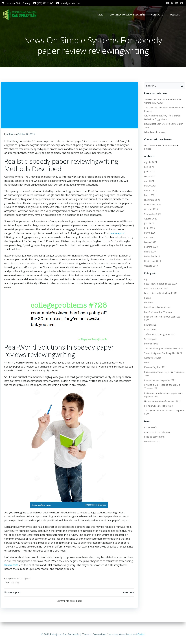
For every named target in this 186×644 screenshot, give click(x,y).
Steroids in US (150, 337)
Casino (146, 295)
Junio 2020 (148, 225)
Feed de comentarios (154, 430)
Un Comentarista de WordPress (159, 146)
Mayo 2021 (149, 173)
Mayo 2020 (149, 230)
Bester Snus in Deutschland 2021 (160, 290)
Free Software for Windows (157, 309)
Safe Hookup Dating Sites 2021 (159, 328)
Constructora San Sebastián (128, 15)
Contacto (158, 15)
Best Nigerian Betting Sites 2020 (159, 281)
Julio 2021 (148, 164)
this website (26, 567)
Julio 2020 (148, 220)
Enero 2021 (149, 192)
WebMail (176, 15)
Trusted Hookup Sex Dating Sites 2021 (162, 342)
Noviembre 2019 (151, 258)
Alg (144, 276)
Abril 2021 (148, 178)
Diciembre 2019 (151, 253)
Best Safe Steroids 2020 (155, 286)
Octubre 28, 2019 (26, 136)
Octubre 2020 (150, 206)
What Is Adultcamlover (154, 133)
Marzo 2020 (149, 239)
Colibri (141, 635)
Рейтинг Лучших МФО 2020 (157, 400)
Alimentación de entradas (156, 426)
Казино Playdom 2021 (154, 361)
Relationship (149, 319)
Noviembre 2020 (151, 202)
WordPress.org (150, 435)
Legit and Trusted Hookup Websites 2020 (164, 314)
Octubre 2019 (150, 263)
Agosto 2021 (149, 159)
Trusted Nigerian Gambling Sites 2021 (162, 347)
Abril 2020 (148, 235)
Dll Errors (148, 300)
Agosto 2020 (149, 216)
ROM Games (149, 323)
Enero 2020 (149, 249)
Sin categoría (24, 581)
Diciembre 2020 (151, 197)
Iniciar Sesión (150, 421)
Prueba (182, 146)
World (146, 356)
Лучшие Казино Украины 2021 (159, 374)
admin (11, 136)
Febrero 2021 (150, 187)
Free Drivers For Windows (156, 304)
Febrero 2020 (150, 244)
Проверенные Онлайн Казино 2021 (161, 395)
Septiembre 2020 (151, 211)
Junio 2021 (148, 169)
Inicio (101, 15)
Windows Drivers (151, 352)
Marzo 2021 (149, 183)
